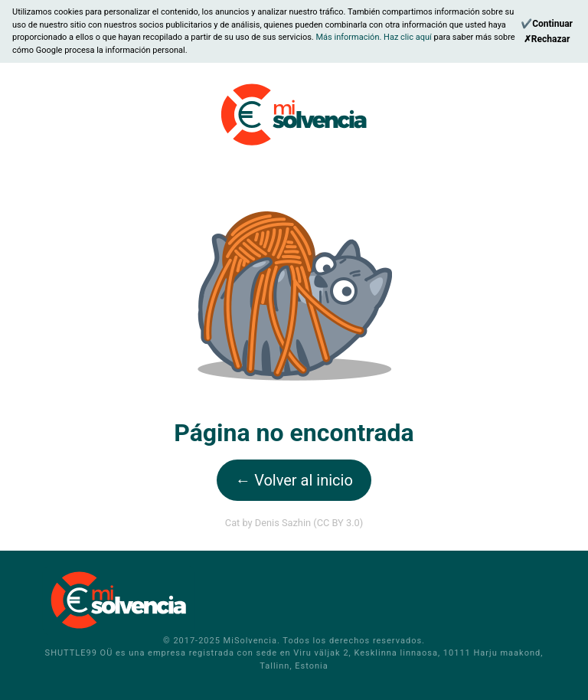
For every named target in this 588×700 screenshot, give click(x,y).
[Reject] (547, 39)
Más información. (350, 37)
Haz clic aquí (408, 37)
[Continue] (547, 24)
